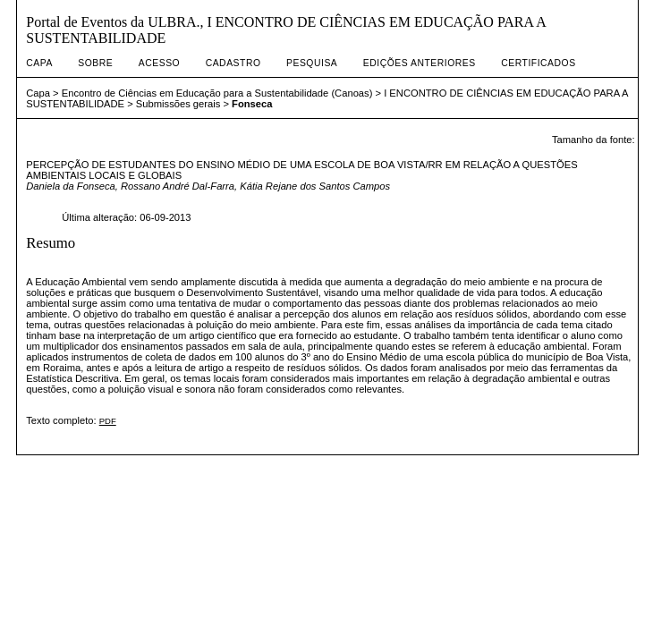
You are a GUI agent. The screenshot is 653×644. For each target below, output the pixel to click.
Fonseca (252, 104)
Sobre (95, 63)
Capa (39, 63)
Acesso (159, 63)
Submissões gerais (178, 104)
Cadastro (233, 63)
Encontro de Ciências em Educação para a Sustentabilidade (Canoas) (217, 93)
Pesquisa (312, 63)
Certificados (538, 63)
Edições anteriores (420, 63)
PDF (108, 421)
